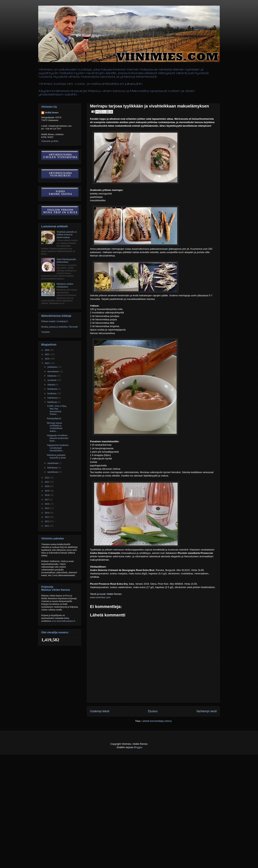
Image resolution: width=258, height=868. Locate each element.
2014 (47, 513)
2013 (47, 517)
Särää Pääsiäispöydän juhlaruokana (66, 261)
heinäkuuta (53, 389)
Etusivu (153, 711)
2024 (47, 359)
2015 (47, 508)
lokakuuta (52, 376)
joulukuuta (52, 367)
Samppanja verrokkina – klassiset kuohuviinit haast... (58, 438)
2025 (47, 354)
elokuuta (52, 385)
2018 (47, 495)
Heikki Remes (52, 113)
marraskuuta (53, 371)
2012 (47, 521)
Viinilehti (45, 332)
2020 (47, 486)
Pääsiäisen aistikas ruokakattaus (65, 285)
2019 (47, 491)
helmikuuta (53, 468)
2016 (47, 504)
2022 (47, 478)
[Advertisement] (68, 859)
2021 (47, 482)
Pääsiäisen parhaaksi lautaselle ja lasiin (56, 456)
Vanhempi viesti (207, 711)
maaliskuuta (53, 463)
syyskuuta (52, 380)
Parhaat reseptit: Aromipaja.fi (55, 321)
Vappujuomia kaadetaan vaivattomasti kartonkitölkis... (58, 448)
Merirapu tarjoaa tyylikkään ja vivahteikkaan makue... (55, 427)
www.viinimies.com (100, 597)
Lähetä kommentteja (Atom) (157, 721)
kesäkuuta (52, 393)
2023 (47, 363)
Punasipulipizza (54, 418)
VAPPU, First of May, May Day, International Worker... (57, 410)
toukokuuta (53, 398)
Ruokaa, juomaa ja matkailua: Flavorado (60, 327)
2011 (47, 526)
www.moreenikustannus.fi (63, 621)
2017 (47, 500)
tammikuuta (53, 472)
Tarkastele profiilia (50, 141)
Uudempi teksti (100, 711)
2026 (47, 350)
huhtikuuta (52, 402)
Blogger (138, 747)
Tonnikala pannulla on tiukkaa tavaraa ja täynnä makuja (67, 235)
